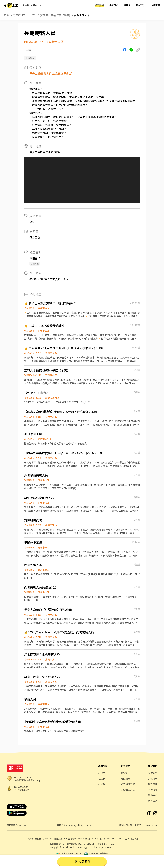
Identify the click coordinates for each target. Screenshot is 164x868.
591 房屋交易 (56, 839)
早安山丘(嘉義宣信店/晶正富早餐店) (50, 15)
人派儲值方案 (128, 790)
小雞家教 (114, 5)
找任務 (102, 779)
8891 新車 (112, 839)
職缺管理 (125, 773)
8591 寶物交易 (84, 839)
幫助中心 (153, 795)
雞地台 (127, 5)
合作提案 (153, 801)
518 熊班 (29, 839)
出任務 (38, 839)
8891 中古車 (123, 839)
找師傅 (46, 839)
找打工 (102, 773)
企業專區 (155, 5)
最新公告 (141, 5)
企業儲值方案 (128, 784)
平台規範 (153, 790)
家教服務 (153, 779)
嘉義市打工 (19, 15)
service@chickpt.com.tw (80, 825)
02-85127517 (23, 825)
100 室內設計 (70, 839)
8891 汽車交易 (99, 839)
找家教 (102, 784)
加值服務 (125, 779)
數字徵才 (135, 839)
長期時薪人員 (82, 15)
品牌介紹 (153, 773)
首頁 (6, 15)
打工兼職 (99, 5)
